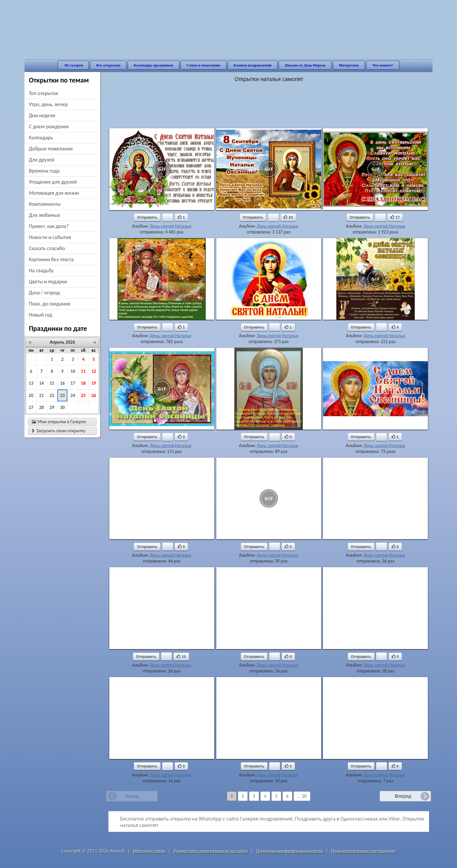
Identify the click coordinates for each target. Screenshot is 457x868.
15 (52, 383)
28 (41, 407)
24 (73, 395)
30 (62, 407)
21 (41, 395)
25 (83, 395)
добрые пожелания (51, 149)
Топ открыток (44, 93)
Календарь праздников (153, 65)
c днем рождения (49, 126)
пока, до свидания (50, 304)
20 (31, 395)
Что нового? (383, 65)
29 (52, 407)
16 (62, 383)
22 (52, 395)
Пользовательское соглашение (363, 851)
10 (73, 371)
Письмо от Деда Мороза (305, 65)
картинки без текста (51, 259)
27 (31, 407)
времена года (44, 171)
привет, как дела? (49, 226)
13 (31, 383)
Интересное (349, 65)
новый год (41, 315)
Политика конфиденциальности (290, 851)
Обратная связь (149, 851)
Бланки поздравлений (253, 65)
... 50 (302, 796)
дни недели (42, 115)
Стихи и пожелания (203, 65)
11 (83, 371)
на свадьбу (41, 270)
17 (73, 383)
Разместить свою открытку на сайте (211, 851)
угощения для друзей (53, 182)
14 (41, 383)
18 (83, 383)
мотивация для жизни (54, 193)
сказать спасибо (47, 248)
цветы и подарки (48, 282)
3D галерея (73, 65)
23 (62, 395)
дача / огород (44, 293)
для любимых (44, 215)
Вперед (403, 796)
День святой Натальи (171, 226)
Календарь (41, 138)
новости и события (50, 237)
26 (94, 395)
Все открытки (108, 65)
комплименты (45, 204)
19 (94, 383)
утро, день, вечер (48, 104)
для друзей (42, 160)
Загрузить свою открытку (59, 431)
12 (94, 371)
